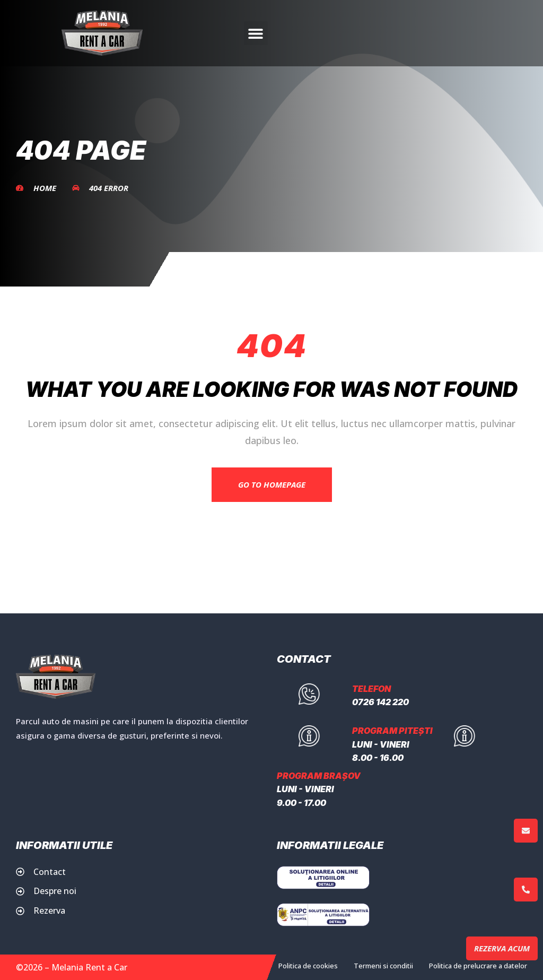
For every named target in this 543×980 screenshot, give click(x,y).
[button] (256, 33)
